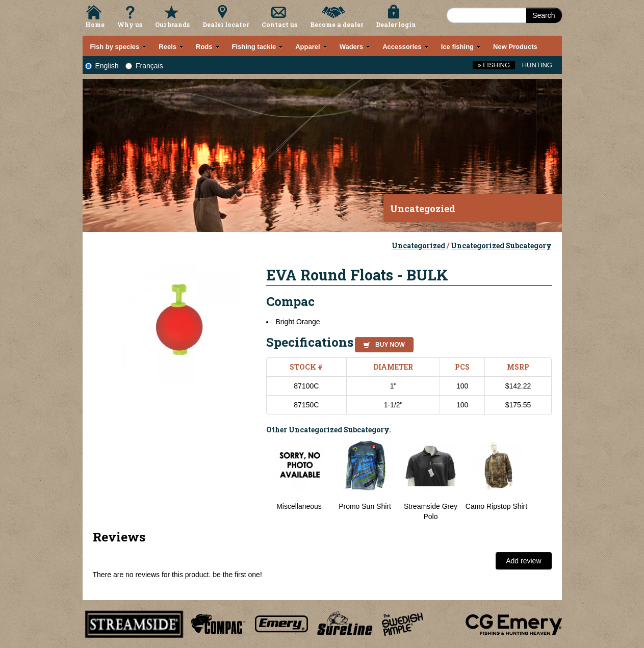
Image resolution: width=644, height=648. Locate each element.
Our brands (172, 24)
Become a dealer (337, 24)
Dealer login (396, 24)
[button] (382, 343)
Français (144, 66)
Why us (130, 24)
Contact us (279, 24)
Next (542, 481)
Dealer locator (226, 24)
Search (544, 15)
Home (95, 24)
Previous (259, 481)
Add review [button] (523, 561)
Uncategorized (419, 245)
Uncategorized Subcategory (501, 245)
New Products (515, 47)
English (102, 66)
